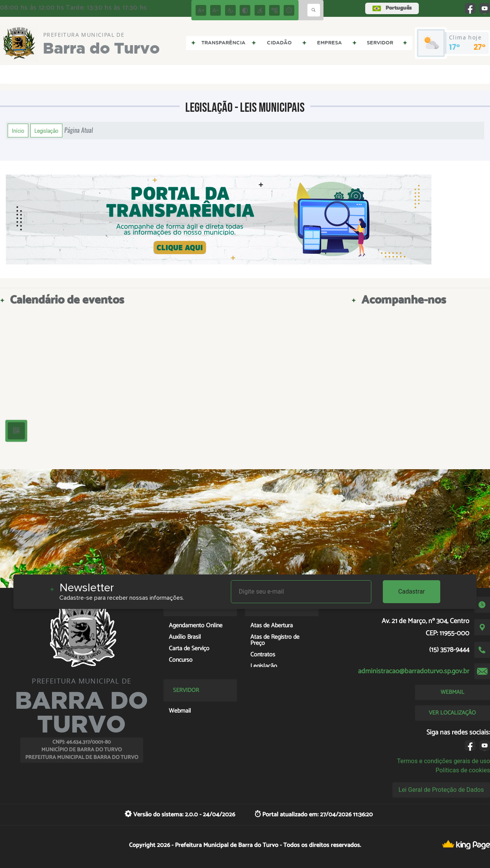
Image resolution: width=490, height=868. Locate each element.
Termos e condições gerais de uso (443, 761)
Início (18, 131)
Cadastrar (412, 591)
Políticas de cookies (463, 770)
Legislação (46, 131)
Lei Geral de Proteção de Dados (441, 790)
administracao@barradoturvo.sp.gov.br (414, 671)
